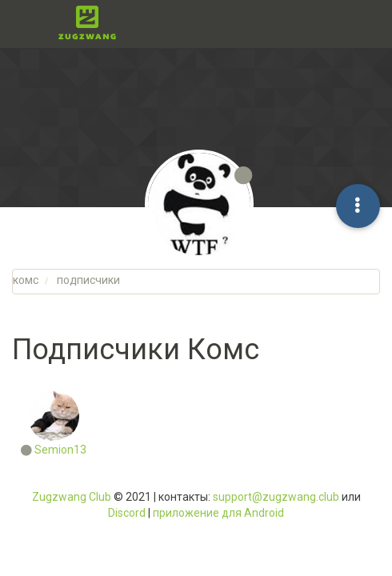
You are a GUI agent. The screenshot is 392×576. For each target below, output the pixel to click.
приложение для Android (218, 513)
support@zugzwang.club (276, 497)
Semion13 (60, 450)
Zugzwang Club (72, 497)
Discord (127, 513)
